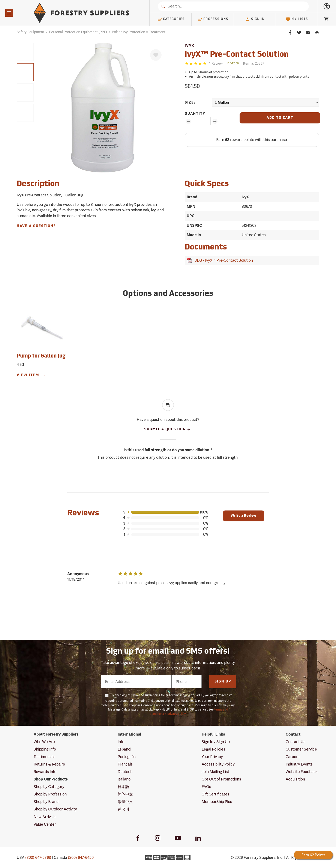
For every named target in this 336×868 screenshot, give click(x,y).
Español (124, 749)
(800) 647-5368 (38, 857)
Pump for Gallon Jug (41, 356)
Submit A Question (168, 429)
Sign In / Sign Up (216, 742)
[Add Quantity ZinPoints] (215, 121)
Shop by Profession (50, 794)
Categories (171, 19)
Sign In (255, 19)
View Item (31, 375)
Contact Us (295, 742)
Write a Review (244, 516)
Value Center (45, 824)
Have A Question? (36, 226)
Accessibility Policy (218, 764)
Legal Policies (213, 749)
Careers (293, 757)
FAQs (206, 787)
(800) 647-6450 (81, 857)
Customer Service (301, 749)
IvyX (189, 46)
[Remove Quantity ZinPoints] (188, 121)
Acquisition (295, 779)
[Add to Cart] (280, 118)
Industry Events (299, 764)
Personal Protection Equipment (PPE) (78, 32)
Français (125, 764)
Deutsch (125, 772)
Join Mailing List (215, 772)
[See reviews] (216, 63)
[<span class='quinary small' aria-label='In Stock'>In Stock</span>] (233, 64)
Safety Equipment (30, 32)
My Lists (297, 19)
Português (127, 757)
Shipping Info (45, 749)
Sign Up (223, 682)
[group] (25, 52)
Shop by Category (49, 787)
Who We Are (44, 742)
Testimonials (44, 757)
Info (121, 742)
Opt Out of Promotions (221, 779)
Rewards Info (45, 772)
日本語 (123, 787)
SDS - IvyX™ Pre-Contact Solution (223, 260)
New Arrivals (45, 817)
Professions (213, 19)
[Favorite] (156, 55)
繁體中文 (125, 802)
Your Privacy (212, 757)
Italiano (124, 779)
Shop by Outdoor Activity (55, 809)
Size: (190, 103)
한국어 (123, 809)
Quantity (195, 114)
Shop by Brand (46, 802)
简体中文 (125, 794)
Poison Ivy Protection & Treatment (139, 32)
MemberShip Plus (217, 802)
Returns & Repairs (49, 764)
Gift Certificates (215, 794)
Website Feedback (302, 772)
